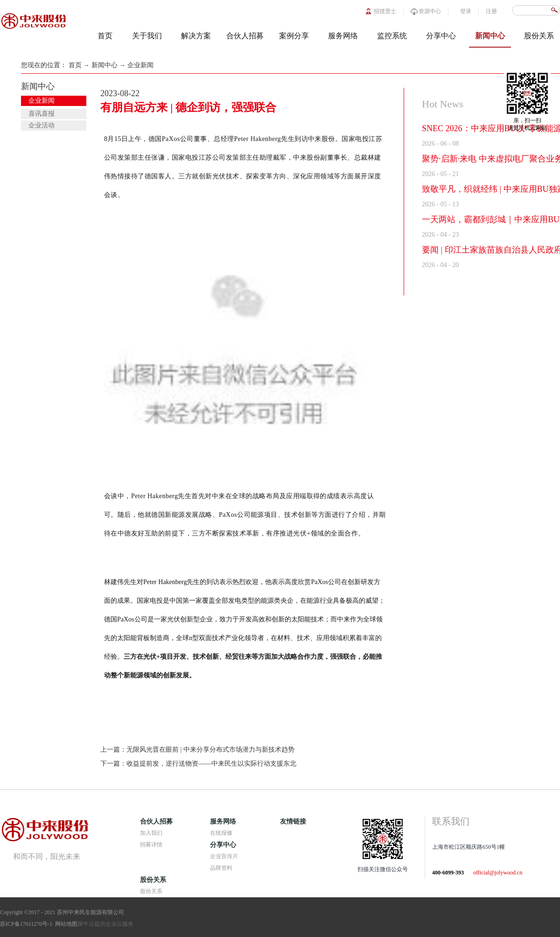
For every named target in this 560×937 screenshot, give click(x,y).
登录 (466, 11)
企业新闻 (140, 65)
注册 (491, 11)
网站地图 (65, 924)
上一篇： (197, 750)
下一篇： (198, 764)
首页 (105, 36)
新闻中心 (105, 65)
